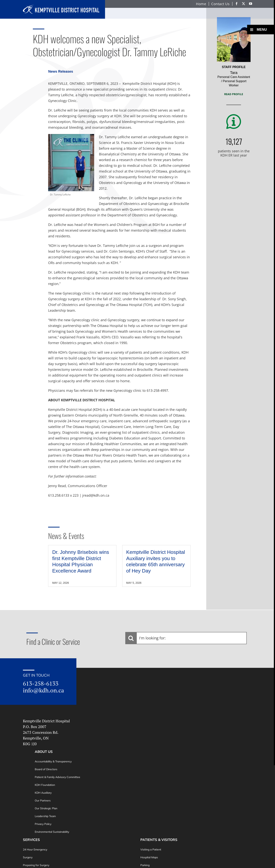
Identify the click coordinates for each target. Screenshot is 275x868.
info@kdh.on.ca (43, 690)
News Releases (61, 71)
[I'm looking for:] (186, 638)
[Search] (131, 638)
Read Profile (234, 94)
